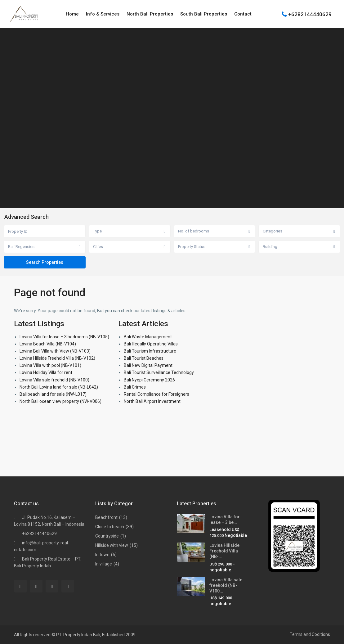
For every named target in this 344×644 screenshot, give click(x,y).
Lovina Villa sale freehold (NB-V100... (226, 585)
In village (104, 564)
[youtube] (52, 586)
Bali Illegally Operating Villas (151, 344)
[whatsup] (36, 586)
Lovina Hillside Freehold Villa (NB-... (224, 551)
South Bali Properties (204, 14)
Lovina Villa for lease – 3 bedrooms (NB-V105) (64, 337)
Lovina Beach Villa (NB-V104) (48, 344)
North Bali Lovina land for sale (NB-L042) (59, 387)
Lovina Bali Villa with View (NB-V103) (55, 351)
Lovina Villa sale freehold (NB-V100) (54, 380)
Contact (243, 14)
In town (102, 555)
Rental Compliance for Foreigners (156, 394)
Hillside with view (112, 545)
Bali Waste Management (148, 337)
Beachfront (106, 517)
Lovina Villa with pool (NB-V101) (50, 365)
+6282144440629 (310, 14)
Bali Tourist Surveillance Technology (159, 372)
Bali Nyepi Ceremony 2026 (149, 380)
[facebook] (20, 586)
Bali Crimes (135, 387)
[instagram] (68, 586)
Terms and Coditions (310, 634)
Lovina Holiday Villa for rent (46, 372)
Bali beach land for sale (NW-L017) (53, 394)
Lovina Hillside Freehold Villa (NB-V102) (57, 358)
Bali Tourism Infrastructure (150, 351)
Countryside (107, 536)
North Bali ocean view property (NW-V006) (60, 401)
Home (72, 14)
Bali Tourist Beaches (144, 358)
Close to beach (110, 527)
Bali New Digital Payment (148, 365)
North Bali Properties (150, 14)
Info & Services (103, 14)
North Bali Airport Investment (152, 401)
